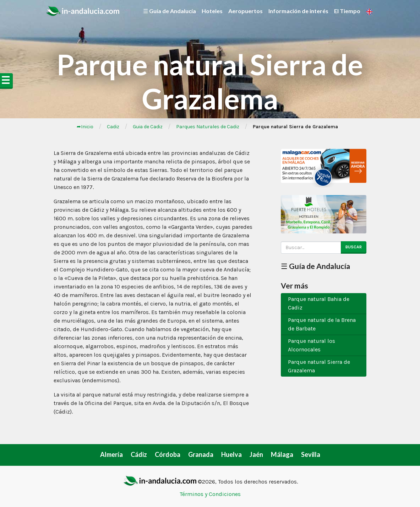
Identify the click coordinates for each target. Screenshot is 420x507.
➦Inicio (85, 127)
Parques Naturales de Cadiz (208, 127)
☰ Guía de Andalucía (170, 11)
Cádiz (139, 454)
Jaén (256, 454)
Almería (111, 454)
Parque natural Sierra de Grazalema (319, 366)
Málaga (282, 454)
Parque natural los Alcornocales (312, 345)
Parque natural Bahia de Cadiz (319, 303)
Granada (201, 454)
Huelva (231, 454)
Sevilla (311, 454)
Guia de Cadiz (148, 127)
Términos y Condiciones (210, 494)
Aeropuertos (246, 11)
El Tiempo (347, 11)
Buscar (354, 247)
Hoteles (212, 11)
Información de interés (298, 11)
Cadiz (113, 127)
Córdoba (168, 454)
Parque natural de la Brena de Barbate (322, 324)
